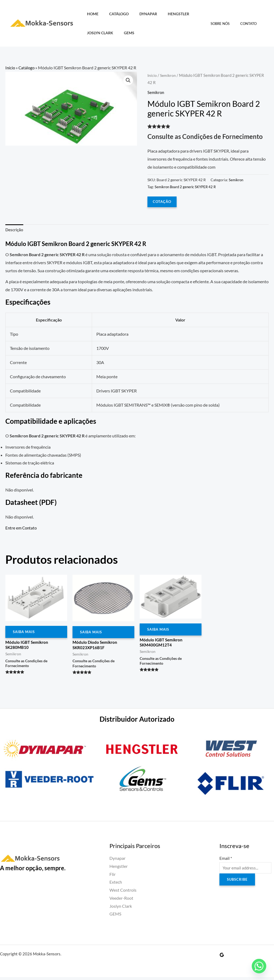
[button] (128, 81)
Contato (250, 24)
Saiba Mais (25, 633)
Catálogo (114, 14)
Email (226, 861)
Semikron (169, 75)
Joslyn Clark (98, 33)
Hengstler (168, 14)
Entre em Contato (22, 529)
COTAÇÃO (163, 202)
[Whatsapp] (259, 966)
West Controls (123, 893)
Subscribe (238, 883)
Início (10, 68)
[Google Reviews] (222, 958)
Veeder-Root (121, 901)
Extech (116, 885)
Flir (113, 877)
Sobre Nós (226, 24)
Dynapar (141, 14)
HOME (91, 14)
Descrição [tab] (15, 230)
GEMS (125, 33)
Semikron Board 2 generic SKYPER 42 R (188, 187)
